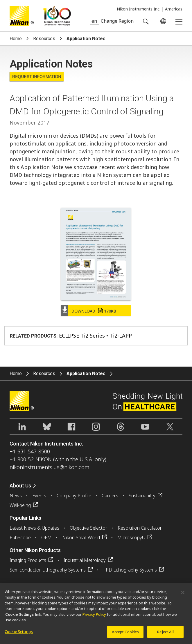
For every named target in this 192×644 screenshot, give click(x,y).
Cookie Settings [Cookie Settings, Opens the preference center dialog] (19, 634)
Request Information (37, 77)
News (16, 496)
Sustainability (142, 496)
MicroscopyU (131, 537)
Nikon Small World (81, 537)
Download (94, 311)
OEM (46, 537)
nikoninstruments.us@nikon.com (49, 467)
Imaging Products (28, 560)
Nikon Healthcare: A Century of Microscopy (57, 16)
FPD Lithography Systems (130, 570)
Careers (110, 496)
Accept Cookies (125, 634)
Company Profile (74, 496)
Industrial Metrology (85, 560)
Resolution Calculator (140, 528)
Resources (44, 39)
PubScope (20, 537)
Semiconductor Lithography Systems (48, 570)
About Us (20, 486)
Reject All (165, 634)
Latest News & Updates (34, 528)
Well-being (20, 505)
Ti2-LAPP (121, 336)
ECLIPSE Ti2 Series (82, 336)
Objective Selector (88, 528)
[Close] (183, 595)
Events (39, 496)
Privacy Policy (94, 617)
